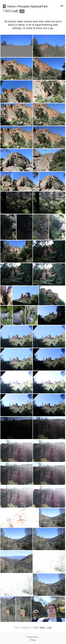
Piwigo (33, 640)
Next (42, 628)
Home (11, 6)
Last (49, 628)
